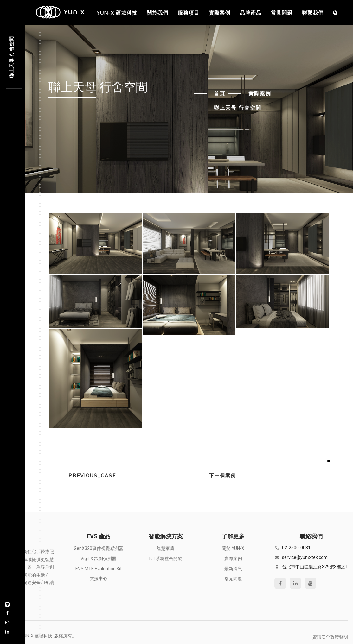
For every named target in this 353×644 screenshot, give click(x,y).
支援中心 (99, 578)
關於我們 (157, 13)
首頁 (220, 93)
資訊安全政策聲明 (330, 637)
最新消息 (233, 569)
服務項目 (189, 13)
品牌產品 (251, 13)
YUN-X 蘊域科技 (117, 13)
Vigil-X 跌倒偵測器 (98, 559)
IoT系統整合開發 (166, 559)
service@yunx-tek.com (305, 557)
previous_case (92, 476)
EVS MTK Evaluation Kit (99, 569)
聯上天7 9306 (11, 57)
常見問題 (282, 13)
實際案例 (220, 13)
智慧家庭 (166, 548)
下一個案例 (223, 476)
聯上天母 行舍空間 (238, 108)
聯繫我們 (313, 13)
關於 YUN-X (233, 548)
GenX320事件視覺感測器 (99, 548)
